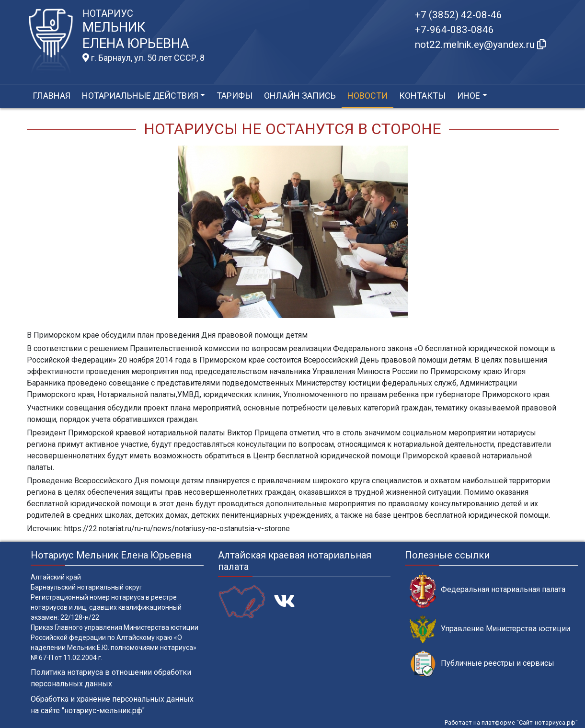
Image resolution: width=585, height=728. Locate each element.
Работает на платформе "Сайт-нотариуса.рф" (511, 722)
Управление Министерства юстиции (490, 629)
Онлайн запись (300, 96)
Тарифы (235, 96)
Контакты (422, 96)
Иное (469, 96)
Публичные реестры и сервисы (482, 664)
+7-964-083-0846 (454, 30)
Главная (52, 96)
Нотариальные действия (140, 96)
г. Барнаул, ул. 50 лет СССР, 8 (143, 58)
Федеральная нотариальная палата (487, 590)
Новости (367, 96)
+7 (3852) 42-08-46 (459, 15)
